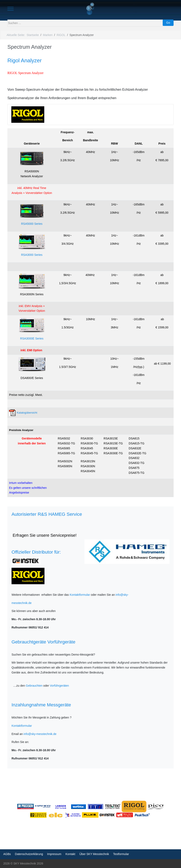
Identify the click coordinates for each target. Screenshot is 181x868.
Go (168, 23)
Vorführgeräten (59, 686)
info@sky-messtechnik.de (40, 734)
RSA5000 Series (32, 224)
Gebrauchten (34, 686)
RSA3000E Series (32, 338)
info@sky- (122, 595)
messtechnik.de (22, 603)
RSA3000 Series (32, 255)
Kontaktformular (80, 595)
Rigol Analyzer (25, 60)
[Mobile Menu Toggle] (11, 9)
